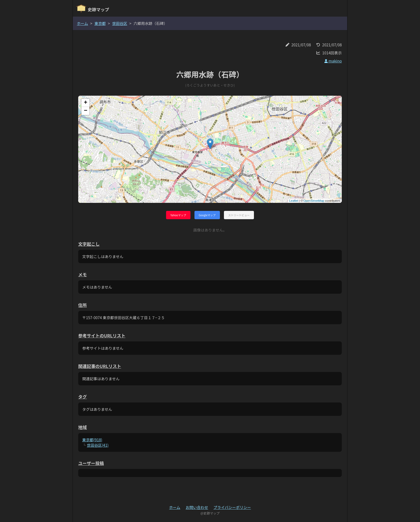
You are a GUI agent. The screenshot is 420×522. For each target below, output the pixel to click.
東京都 (100, 23)
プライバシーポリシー (232, 507)
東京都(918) (92, 440)
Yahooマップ (178, 215)
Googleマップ (207, 215)
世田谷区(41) (98, 445)
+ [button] (86, 103)
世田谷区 (120, 23)
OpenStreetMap (314, 201)
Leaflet (294, 201)
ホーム (82, 23)
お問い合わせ (197, 507)
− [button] (86, 111)
